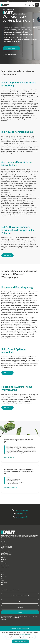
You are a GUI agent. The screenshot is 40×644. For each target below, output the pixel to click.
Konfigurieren (30, 637)
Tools (2, 579)
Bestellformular (4, 575)
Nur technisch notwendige (14, 637)
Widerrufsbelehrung (5, 565)
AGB (2, 561)
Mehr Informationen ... (25, 634)
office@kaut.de (22, 514)
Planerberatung (4, 577)
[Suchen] (33, 5)
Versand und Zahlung (5, 567)
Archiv (2, 581)
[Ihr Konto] (29, 5)
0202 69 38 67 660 (22, 510)
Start (4, 9)
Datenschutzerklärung (14, 617)
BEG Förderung (4, 583)
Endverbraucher (10, 1)
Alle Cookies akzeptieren (20, 642)
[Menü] (37, 5)
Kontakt (3, 585)
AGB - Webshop (4, 563)
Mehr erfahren (7, 255)
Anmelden (20, 612)
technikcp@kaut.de (22, 517)
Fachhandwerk (30, 1)
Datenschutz (4, 559)
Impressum (3, 557)
